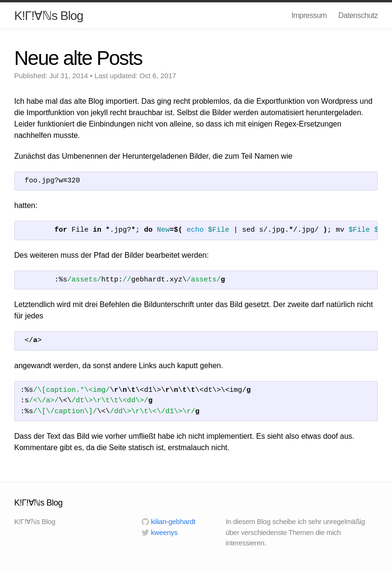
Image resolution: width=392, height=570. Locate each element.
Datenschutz (358, 15)
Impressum (309, 15)
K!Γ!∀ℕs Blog (49, 16)
